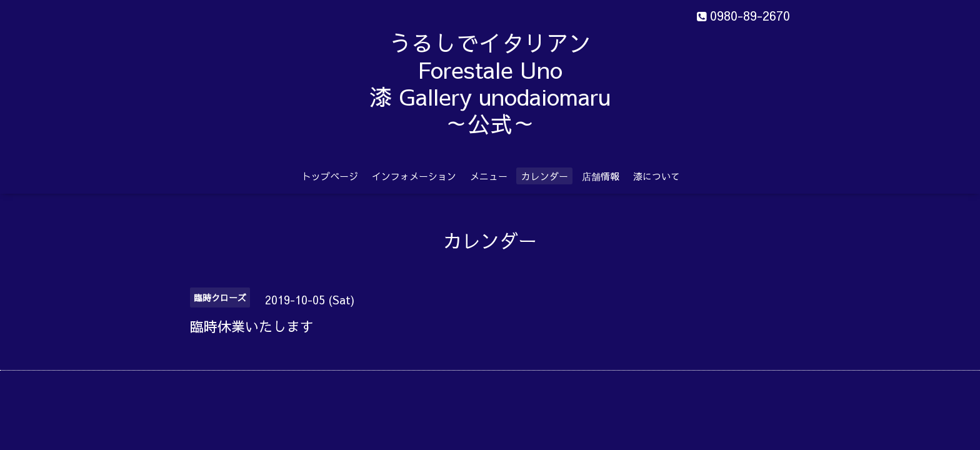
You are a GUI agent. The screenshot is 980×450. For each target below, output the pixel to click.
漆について (657, 176)
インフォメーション (414, 176)
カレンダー (545, 176)
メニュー (489, 176)
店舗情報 (601, 176)
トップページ (330, 176)
